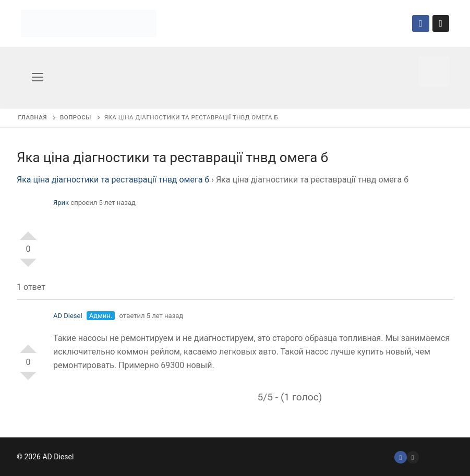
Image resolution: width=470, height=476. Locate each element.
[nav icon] (38, 78)
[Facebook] (420, 23)
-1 (28, 267)
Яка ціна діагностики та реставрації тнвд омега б (113, 180)
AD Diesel (68, 316)
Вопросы (76, 117)
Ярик (61, 203)
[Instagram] (441, 23)
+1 (28, 231)
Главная (33, 117)
